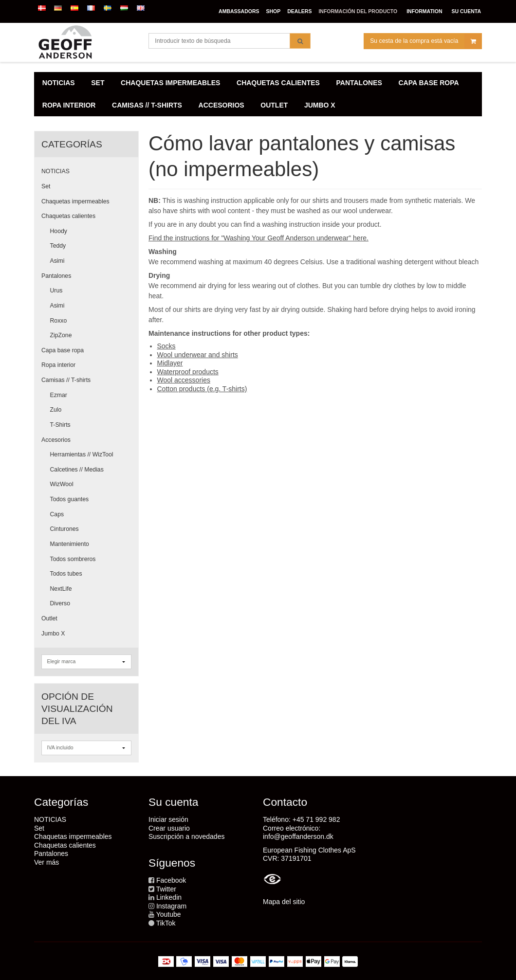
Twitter (166, 889)
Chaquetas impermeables (75, 201)
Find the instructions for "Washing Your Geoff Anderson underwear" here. (258, 238)
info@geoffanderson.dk (298, 836)
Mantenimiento (70, 544)
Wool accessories (184, 380)
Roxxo (59, 321)
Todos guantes (70, 499)
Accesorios (56, 440)
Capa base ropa (63, 350)
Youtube (169, 914)
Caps (57, 514)
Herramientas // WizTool (82, 454)
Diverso (60, 603)
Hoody (59, 231)
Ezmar (59, 395)
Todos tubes (66, 574)
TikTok (166, 923)
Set (46, 186)
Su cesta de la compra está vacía (426, 41)
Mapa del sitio (284, 902)
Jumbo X (53, 634)
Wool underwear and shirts (198, 355)
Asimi (57, 261)
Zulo (56, 410)
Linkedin (169, 897)
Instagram (171, 906)
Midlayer (170, 363)
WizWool (62, 484)
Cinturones (64, 529)
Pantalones (56, 276)
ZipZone (61, 335)
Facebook (171, 880)
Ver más (46, 862)
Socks (166, 346)
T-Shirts (60, 425)
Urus (56, 290)
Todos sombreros (73, 559)
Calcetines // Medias (77, 470)
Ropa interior (58, 365)
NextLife (61, 589)
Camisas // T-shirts (66, 380)
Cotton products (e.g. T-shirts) (202, 389)
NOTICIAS (55, 171)
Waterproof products (188, 372)
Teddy (58, 246)
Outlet (49, 618)
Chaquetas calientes (68, 216)
